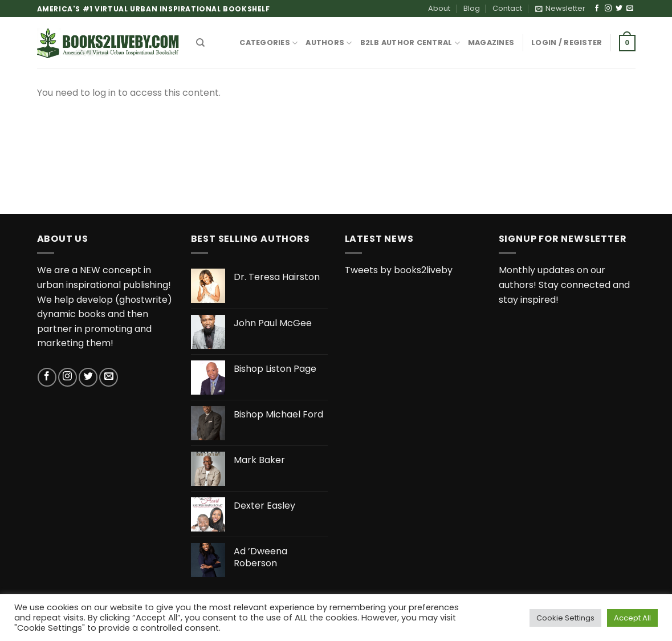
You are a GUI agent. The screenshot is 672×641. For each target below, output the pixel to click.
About (439, 8)
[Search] (200, 43)
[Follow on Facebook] (597, 9)
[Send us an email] (630, 9)
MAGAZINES (491, 42)
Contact (507, 8)
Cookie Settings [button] (565, 618)
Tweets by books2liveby (399, 270)
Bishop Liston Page (275, 369)
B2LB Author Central (410, 43)
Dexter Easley (264, 506)
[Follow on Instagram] (608, 9)
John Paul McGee (273, 324)
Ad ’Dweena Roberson (260, 558)
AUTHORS (329, 43)
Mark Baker (259, 461)
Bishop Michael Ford (278, 415)
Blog (472, 8)
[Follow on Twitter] (619, 9)
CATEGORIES (268, 43)
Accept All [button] (632, 618)
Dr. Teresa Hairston (277, 277)
